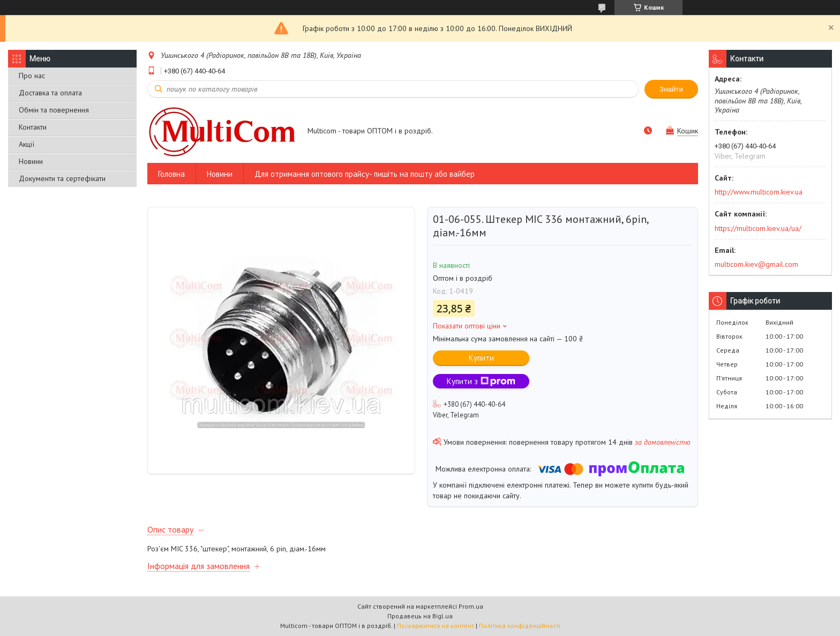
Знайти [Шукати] (671, 89)
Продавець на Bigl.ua (420, 616)
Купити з (481, 381)
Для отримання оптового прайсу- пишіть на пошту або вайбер (365, 174)
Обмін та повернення (54, 110)
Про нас (32, 76)
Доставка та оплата (50, 93)
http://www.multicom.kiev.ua (759, 192)
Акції (27, 144)
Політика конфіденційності (520, 626)
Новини (31, 161)
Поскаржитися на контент (436, 626)
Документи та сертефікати (62, 178)
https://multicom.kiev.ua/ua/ (758, 228)
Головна (171, 174)
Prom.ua (471, 606)
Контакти (33, 127)
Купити (481, 358)
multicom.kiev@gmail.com (756, 264)
